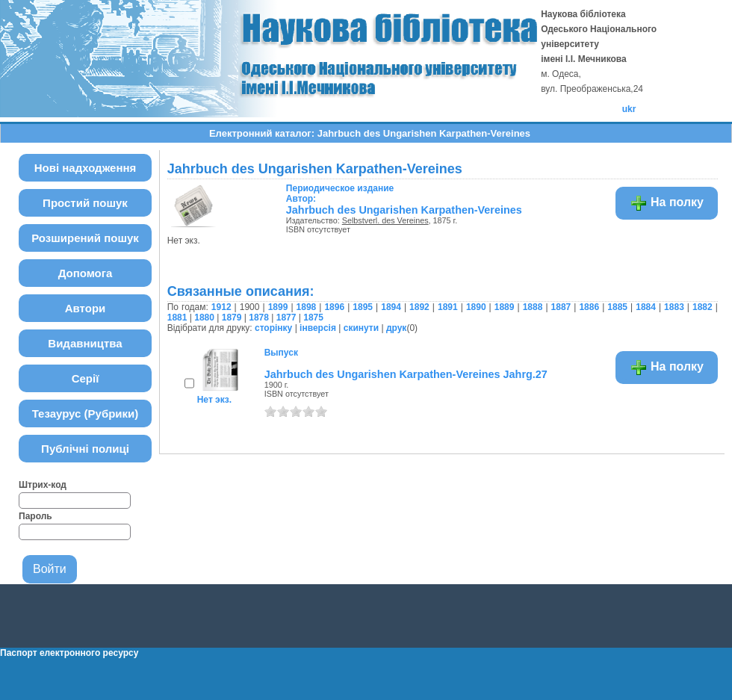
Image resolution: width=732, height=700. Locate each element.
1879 (232, 318)
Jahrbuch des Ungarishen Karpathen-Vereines (404, 210)
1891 (448, 307)
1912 (221, 307)
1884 (646, 307)
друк (396, 328)
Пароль (35, 516)
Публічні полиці (85, 449)
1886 (589, 307)
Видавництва (85, 343)
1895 (363, 307)
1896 (334, 307)
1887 (561, 307)
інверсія (318, 328)
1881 (177, 318)
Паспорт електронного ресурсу (69, 653)
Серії (86, 378)
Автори (86, 308)
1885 (617, 307)
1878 (259, 318)
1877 (286, 318)
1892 (419, 307)
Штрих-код (43, 485)
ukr (629, 109)
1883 (674, 307)
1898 (307, 307)
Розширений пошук (85, 238)
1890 (476, 307)
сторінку (273, 328)
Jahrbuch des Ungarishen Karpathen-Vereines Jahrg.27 (406, 374)
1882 (702, 307)
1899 (278, 307)
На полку (667, 203)
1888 (533, 307)
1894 (391, 307)
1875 (313, 318)
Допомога (86, 273)
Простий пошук (85, 203)
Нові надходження (86, 168)
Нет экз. (214, 400)
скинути (361, 328)
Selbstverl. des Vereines (385, 220)
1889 (505, 307)
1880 (204, 318)
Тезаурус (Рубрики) (86, 414)
